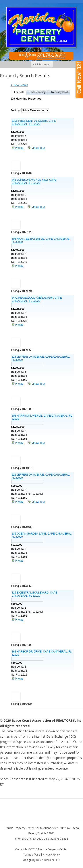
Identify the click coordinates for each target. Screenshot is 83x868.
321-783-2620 (42, 56)
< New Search (19, 85)
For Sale (19, 92)
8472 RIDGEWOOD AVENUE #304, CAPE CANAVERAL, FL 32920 (37, 299)
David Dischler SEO (48, 860)
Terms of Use (32, 855)
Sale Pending (38, 92)
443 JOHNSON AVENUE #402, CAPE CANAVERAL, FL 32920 (34, 181)
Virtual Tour (38, 148)
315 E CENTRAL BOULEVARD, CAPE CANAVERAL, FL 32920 (35, 594)
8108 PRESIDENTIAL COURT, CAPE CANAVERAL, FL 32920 (34, 122)
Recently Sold (60, 92)
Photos (17, 148)
